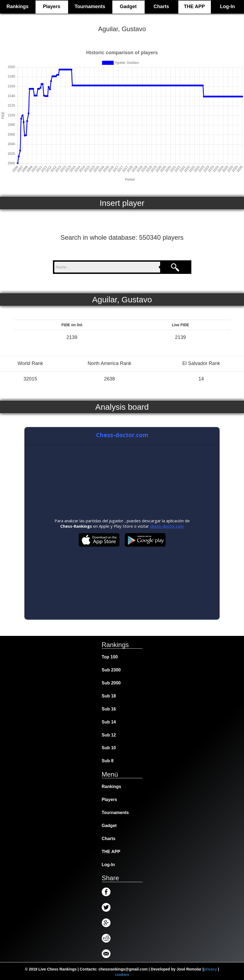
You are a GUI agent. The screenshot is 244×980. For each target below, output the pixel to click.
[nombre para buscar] (107, 267)
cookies (122, 975)
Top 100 (110, 657)
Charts (161, 7)
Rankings (112, 787)
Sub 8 (108, 761)
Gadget (128, 7)
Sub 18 (109, 696)
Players (52, 7)
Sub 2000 (111, 683)
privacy (210, 969)
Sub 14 (109, 722)
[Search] (175, 267)
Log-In (228, 7)
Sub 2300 (111, 670)
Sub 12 (109, 735)
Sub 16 (109, 709)
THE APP (194, 7)
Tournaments (90, 7)
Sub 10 (109, 748)
